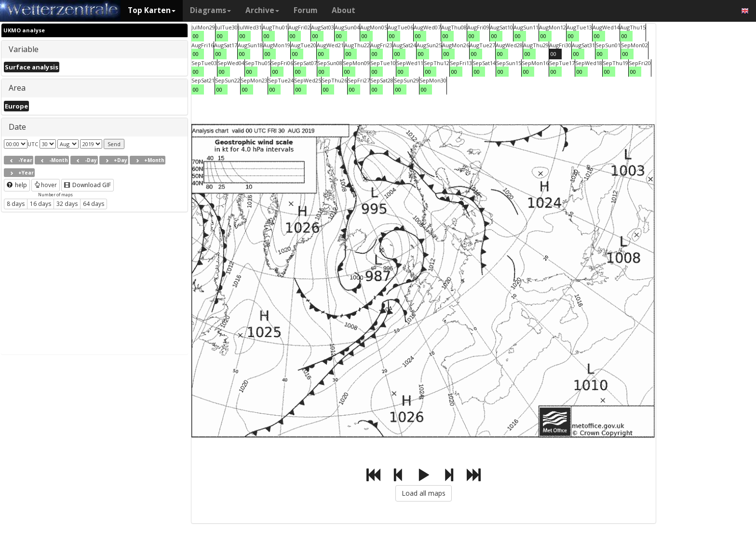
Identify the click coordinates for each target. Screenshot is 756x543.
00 (196, 36)
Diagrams (210, 10)
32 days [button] (67, 204)
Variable (24, 49)
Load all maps (424, 493)
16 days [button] (40, 204)
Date (17, 127)
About (344, 10)
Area (17, 88)
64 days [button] (94, 204)
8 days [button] (16, 204)
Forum (305, 10)
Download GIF (88, 185)
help (17, 185)
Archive (262, 10)
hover (46, 185)
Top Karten (152, 10)
